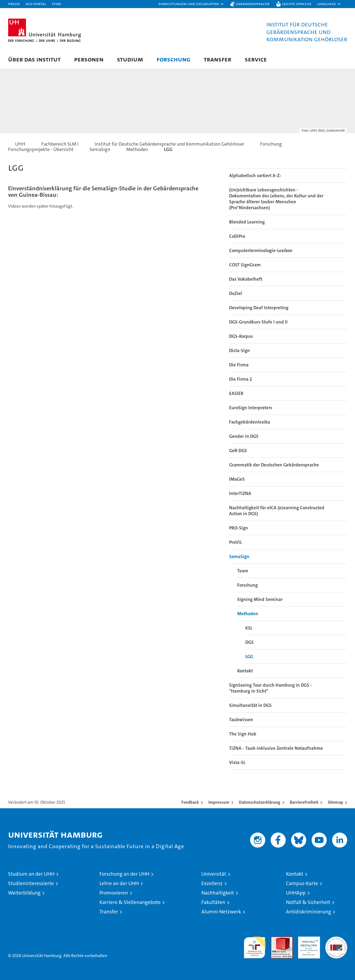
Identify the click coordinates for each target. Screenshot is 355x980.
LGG (249, 656)
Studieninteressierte (31, 883)
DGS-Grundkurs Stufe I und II (258, 322)
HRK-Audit (308, 939)
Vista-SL (237, 762)
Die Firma (239, 365)
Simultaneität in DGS (250, 705)
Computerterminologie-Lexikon (261, 250)
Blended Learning (247, 222)
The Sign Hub (243, 734)
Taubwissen (241, 720)
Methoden (248, 614)
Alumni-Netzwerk (221, 912)
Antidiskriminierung (309, 912)
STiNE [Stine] (56, 4)
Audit (276, 939)
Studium (130, 59)
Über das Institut (34, 59)
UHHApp (296, 893)
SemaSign (239, 556)
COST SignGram (245, 265)
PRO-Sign (239, 528)
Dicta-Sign (239, 350)
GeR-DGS (238, 451)
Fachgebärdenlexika (250, 422)
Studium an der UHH (31, 874)
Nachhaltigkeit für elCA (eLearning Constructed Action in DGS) (277, 511)
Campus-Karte (302, 883)
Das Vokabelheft (246, 279)
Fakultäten (213, 902)
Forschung (173, 59)
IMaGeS (237, 479)
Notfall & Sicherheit (308, 902)
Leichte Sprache (297, 4)
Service (256, 59)
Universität (214, 874)
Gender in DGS (244, 436)
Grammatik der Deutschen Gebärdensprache (274, 465)
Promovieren (114, 893)
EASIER (236, 393)
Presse (14, 4)
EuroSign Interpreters (251, 408)
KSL (249, 628)
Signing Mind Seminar (260, 599)
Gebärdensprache (253, 4)
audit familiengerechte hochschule (255, 945)
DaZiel (236, 293)
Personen (89, 59)
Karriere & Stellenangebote (130, 902)
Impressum (219, 802)
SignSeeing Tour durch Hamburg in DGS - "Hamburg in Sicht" (270, 688)
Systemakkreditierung (336, 939)
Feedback (190, 802)
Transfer (218, 59)
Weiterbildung (24, 893)
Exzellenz (212, 883)
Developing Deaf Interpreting (259, 308)
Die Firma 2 (241, 379)
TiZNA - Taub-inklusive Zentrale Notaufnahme (276, 748)
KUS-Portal (36, 4)
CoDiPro (237, 236)
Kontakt (245, 671)
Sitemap (335, 802)
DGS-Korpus (241, 336)
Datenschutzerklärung (260, 802)
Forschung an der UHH (124, 874)
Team (243, 571)
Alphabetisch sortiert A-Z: (255, 176)
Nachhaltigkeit (218, 893)
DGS (249, 642)
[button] (191, 4)
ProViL (235, 542)
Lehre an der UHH (119, 883)
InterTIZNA (240, 493)
